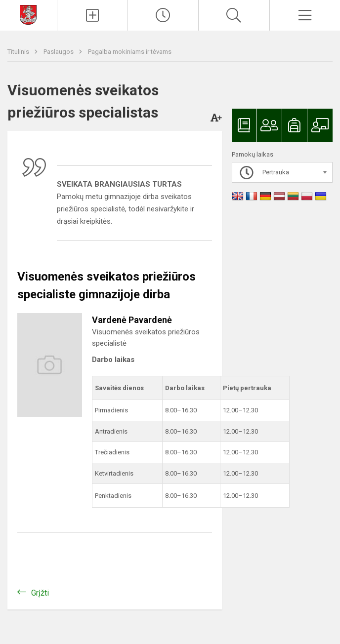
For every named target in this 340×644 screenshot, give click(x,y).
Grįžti (40, 593)
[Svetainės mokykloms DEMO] (28, 14)
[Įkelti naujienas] (92, 15)
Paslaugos (59, 52)
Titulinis (19, 52)
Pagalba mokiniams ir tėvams (130, 52)
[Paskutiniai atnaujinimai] (163, 15)
